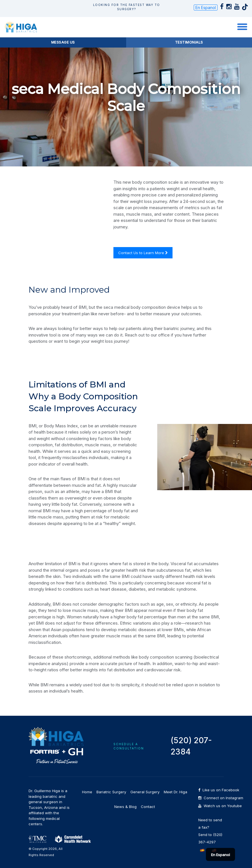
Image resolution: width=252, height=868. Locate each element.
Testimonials (189, 42)
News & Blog (125, 807)
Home (87, 792)
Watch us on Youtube (211, 806)
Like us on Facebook (211, 790)
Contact (148, 807)
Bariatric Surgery (111, 792)
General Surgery (145, 792)
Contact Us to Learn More (143, 253)
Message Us (63, 42)
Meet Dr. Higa (175, 792)
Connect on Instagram (211, 798)
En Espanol (206, 7)
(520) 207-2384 (191, 746)
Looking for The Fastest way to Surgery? (127, 7)
